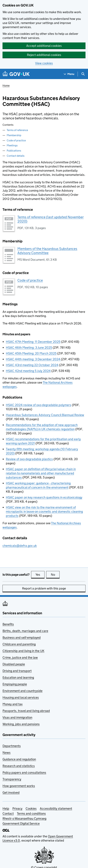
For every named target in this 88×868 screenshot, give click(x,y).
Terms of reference (17, 130)
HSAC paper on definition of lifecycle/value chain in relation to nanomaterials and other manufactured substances (41, 473)
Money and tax (13, 704)
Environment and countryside (23, 691)
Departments (12, 746)
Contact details (16, 156)
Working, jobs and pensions (21, 724)
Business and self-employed (22, 638)
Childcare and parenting (19, 644)
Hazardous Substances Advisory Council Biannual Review (45, 415)
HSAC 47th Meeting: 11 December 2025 (33, 342)
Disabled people (14, 664)
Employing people (15, 684)
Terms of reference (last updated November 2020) (51, 219)
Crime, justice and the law (20, 657)
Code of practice (16, 140)
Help (6, 808)
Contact (8, 813)
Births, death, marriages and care (25, 631)
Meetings (12, 145)
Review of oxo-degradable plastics (29, 459)
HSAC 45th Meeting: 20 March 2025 (31, 353)
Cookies (31, 808)
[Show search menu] (83, 74)
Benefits (8, 624)
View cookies (44, 63)
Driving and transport (17, 671)
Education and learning (18, 677)
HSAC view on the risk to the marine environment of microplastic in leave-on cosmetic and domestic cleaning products (44, 511)
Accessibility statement (56, 808)
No (55, 575)
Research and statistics (19, 766)
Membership (14, 135)
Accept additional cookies (44, 46)
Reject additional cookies (44, 55)
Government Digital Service (21, 823)
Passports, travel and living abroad (26, 711)
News (7, 753)
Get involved (11, 793)
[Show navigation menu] (69, 74)
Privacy (17, 808)
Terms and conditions (31, 813)
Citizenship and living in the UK (23, 651)
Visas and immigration (17, 717)
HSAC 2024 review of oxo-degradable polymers (39, 405)
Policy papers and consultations (24, 773)
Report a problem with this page (44, 588)
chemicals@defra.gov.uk (20, 546)
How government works (19, 786)
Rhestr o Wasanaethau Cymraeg (24, 818)
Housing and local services (21, 697)
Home (6, 85)
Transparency (12, 779)
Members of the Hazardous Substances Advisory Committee (47, 251)
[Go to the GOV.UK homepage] (16, 74)
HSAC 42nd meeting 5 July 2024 (28, 371)
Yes (40, 575)
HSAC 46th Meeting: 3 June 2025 (29, 348)
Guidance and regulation (19, 759)
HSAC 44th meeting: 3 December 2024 (33, 359)
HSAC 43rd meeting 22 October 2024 (32, 365)
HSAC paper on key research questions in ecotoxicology (44, 497)
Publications (14, 151)
